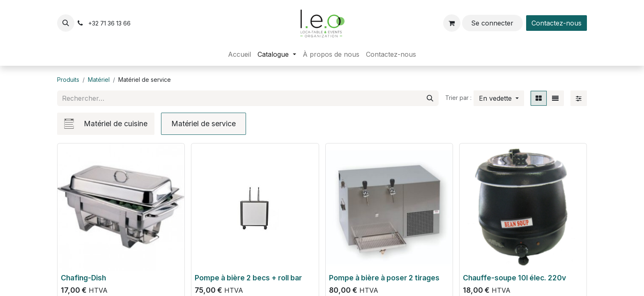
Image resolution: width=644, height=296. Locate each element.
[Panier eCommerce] (452, 23)
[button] (66, 23)
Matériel (99, 80)
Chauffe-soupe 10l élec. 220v (514, 278)
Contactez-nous (557, 23)
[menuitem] (239, 54)
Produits (68, 80)
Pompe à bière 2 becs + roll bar (248, 278)
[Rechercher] (430, 98)
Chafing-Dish (83, 278)
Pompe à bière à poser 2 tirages (384, 278)
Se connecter (492, 23)
